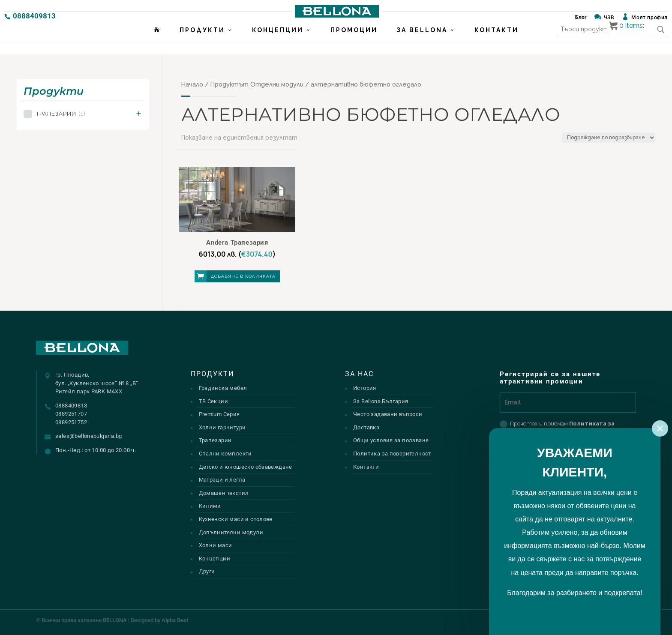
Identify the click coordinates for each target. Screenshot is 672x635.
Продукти (202, 42)
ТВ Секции (214, 401)
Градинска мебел (223, 388)
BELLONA (115, 620)
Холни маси (216, 545)
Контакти (496, 42)
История (365, 388)
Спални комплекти (225, 454)
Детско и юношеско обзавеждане (246, 467)
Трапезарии (61, 114)
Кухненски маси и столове (236, 519)
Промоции (354, 42)
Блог (581, 17)
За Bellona (422, 42)
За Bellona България (381, 401)
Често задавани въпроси (388, 414)
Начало (192, 84)
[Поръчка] (609, 138)
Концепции (278, 42)
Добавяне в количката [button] (243, 276)
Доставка (366, 427)
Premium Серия (219, 414)
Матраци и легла (222, 480)
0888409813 (34, 16)
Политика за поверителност (392, 454)
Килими (210, 506)
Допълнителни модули (231, 532)
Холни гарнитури (222, 427)
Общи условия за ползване (391, 440)
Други (207, 571)
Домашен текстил (224, 493)
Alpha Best (175, 620)
